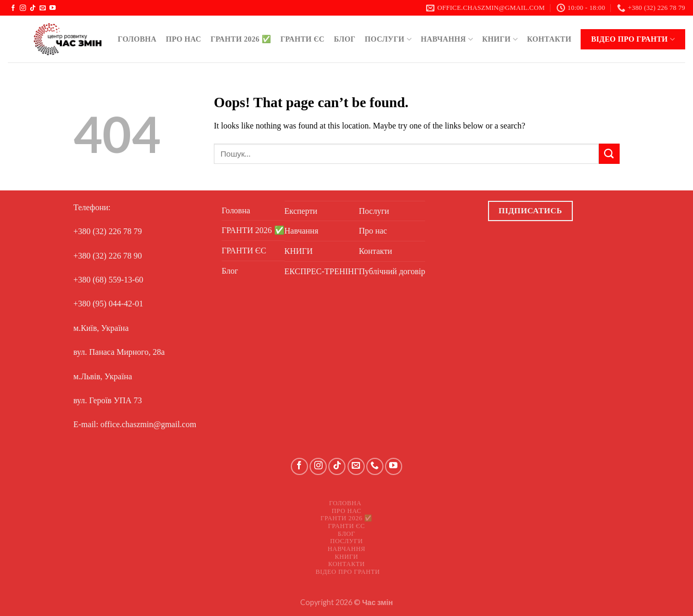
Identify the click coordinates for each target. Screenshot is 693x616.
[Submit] (609, 154)
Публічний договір (392, 271)
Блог (345, 39)
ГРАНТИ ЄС (303, 39)
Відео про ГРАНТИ (633, 39)
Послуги (388, 39)
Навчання (447, 39)
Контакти (549, 39)
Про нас (184, 39)
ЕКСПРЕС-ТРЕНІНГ (322, 271)
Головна (137, 39)
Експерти (301, 211)
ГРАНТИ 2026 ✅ (241, 39)
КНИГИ (500, 39)
